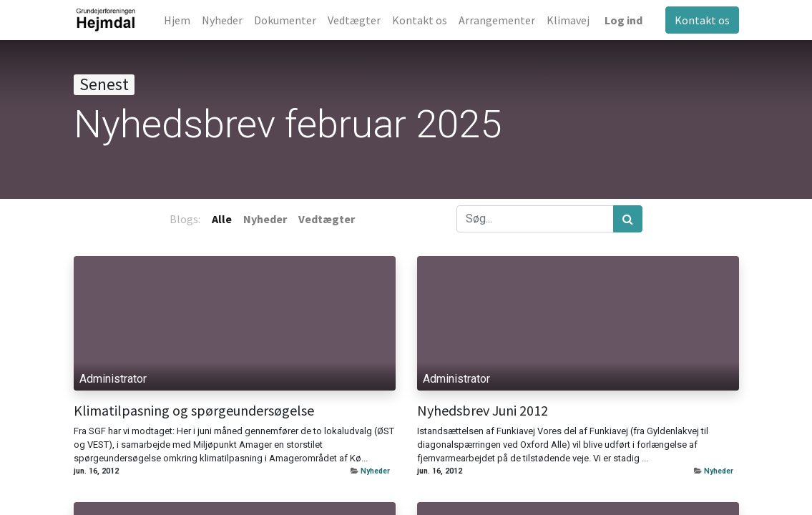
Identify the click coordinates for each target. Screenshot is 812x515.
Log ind (623, 20)
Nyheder (375, 471)
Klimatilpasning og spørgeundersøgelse (194, 411)
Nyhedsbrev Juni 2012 (483, 411)
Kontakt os (702, 20)
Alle (222, 219)
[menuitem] (177, 20)
